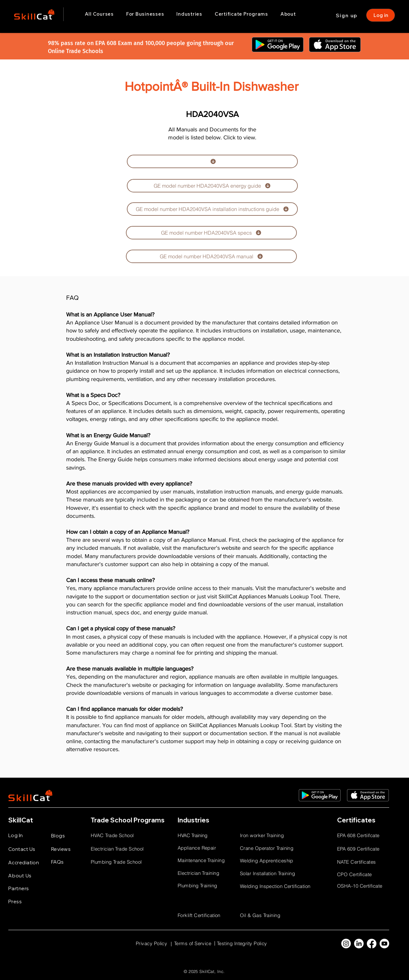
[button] (145, 14)
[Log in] (381, 15)
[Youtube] (384, 944)
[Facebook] (372, 944)
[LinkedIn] (359, 944)
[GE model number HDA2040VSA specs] (211, 233)
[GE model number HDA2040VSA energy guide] (212, 186)
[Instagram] (346, 944)
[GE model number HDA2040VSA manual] (211, 256)
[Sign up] (347, 15)
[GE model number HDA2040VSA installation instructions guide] (212, 209)
